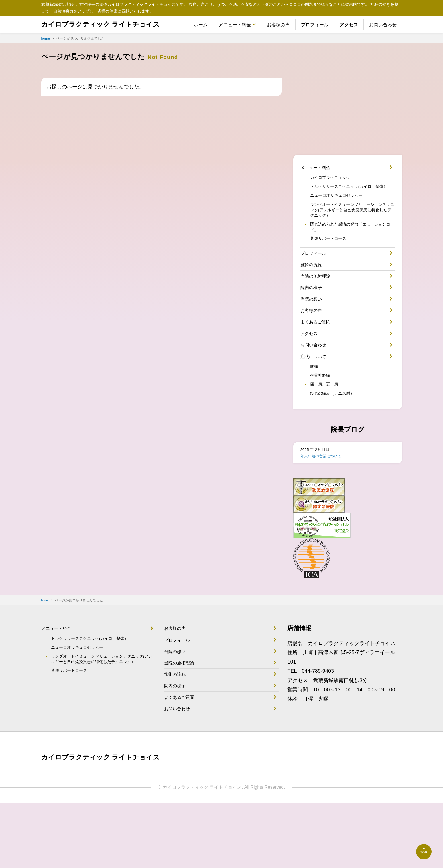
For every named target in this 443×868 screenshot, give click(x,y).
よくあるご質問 (318, 356)
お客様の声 (278, 25)
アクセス (349, 25)
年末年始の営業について (326, 503)
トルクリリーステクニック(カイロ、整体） (351, 194)
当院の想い (313, 328)
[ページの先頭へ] (424, 852)
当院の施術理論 (318, 301)
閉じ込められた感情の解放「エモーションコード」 (352, 244)
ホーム (201, 25)
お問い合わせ (383, 25)
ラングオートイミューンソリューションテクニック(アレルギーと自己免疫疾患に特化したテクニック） (352, 224)
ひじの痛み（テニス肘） (336, 439)
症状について (316, 396)
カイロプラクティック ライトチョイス (111, 25)
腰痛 (316, 408)
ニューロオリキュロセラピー (341, 207)
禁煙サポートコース (332, 257)
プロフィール (315, 25)
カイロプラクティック (334, 180)
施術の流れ (313, 287)
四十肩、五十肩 (327, 429)
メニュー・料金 (235, 25)
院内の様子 (313, 314)
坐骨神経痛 (322, 419)
